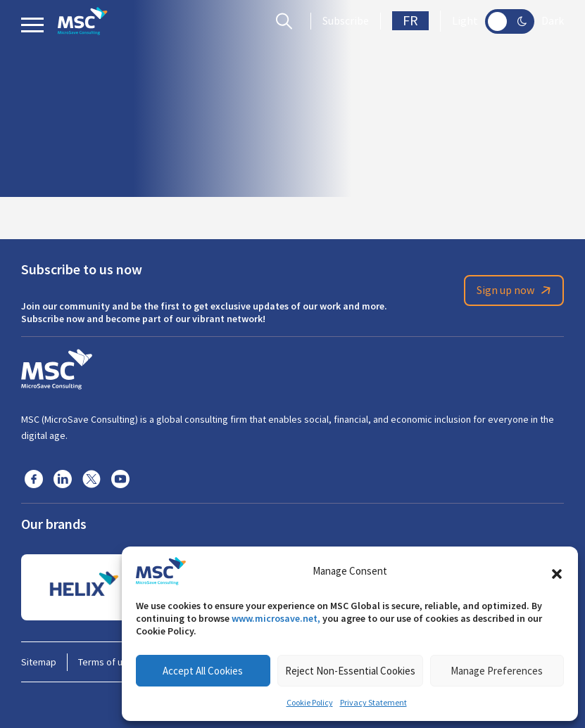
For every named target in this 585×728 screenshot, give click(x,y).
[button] (557, 571)
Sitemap (39, 662)
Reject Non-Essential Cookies (350, 671)
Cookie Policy (310, 703)
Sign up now (516, 290)
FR (410, 21)
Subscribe (346, 21)
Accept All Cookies (203, 671)
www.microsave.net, (276, 618)
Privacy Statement (373, 703)
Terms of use (106, 662)
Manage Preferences (497, 671)
